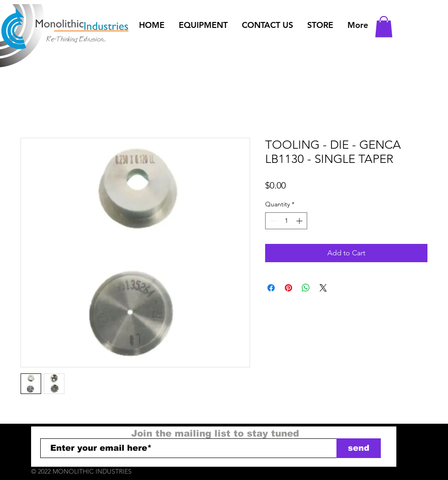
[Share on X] (323, 288)
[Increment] (300, 221)
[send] (359, 448)
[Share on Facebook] (271, 288)
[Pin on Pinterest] (288, 288)
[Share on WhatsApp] (306, 288)
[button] (203, 25)
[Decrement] (272, 221)
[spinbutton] (286, 221)
